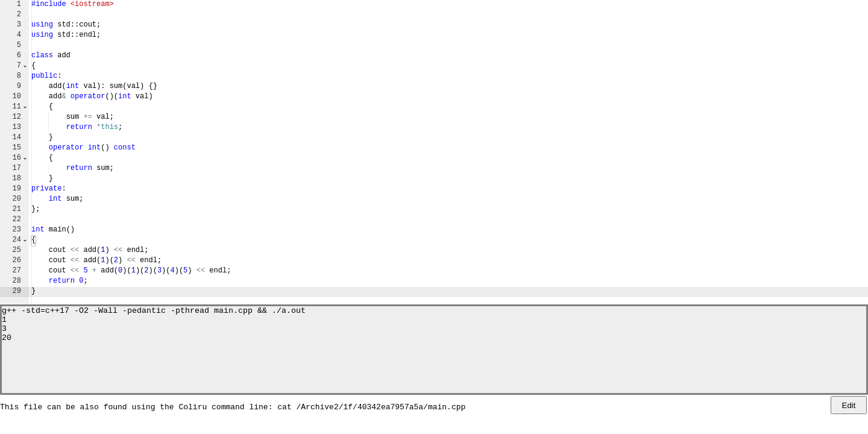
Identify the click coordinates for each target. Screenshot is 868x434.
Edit (849, 405)
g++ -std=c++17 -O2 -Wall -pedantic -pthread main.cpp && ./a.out (154, 312)
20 (7, 344)
